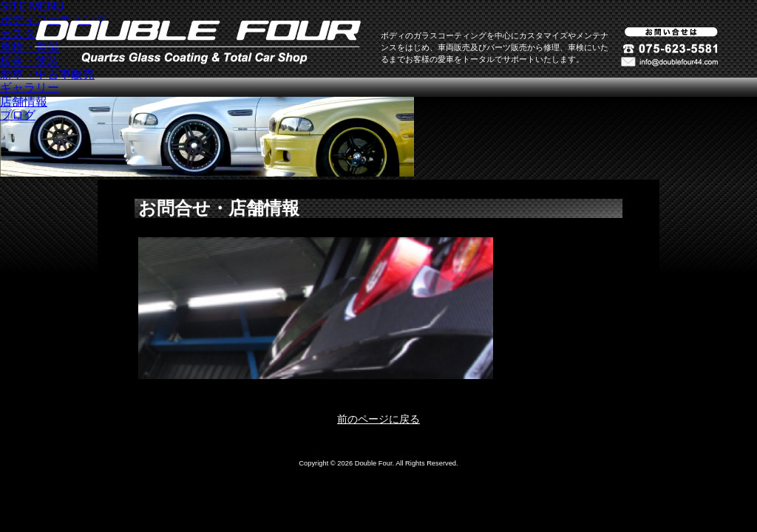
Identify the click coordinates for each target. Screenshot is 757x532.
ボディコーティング (53, 20)
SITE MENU (32, 6)
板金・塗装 (30, 61)
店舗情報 (24, 102)
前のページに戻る (378, 419)
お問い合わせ (669, 62)
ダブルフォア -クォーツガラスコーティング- (198, 42)
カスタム (24, 34)
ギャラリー (30, 88)
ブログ (18, 115)
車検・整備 (30, 47)
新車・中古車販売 (47, 74)
